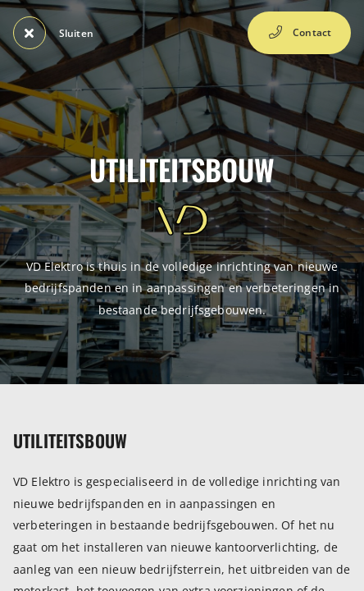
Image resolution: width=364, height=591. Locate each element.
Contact (299, 33)
